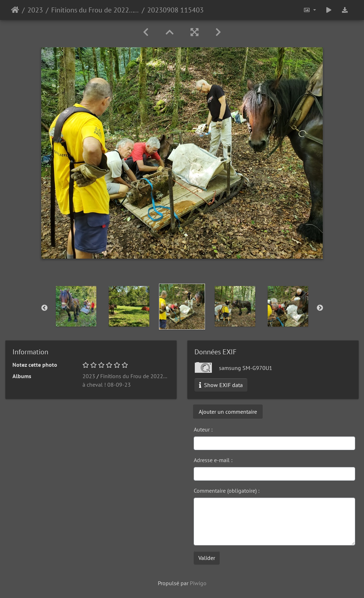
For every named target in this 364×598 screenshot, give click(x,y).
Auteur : (203, 429)
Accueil (15, 10)
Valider (207, 558)
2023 (35, 10)
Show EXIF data (221, 385)
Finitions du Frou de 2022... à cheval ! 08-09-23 (95, 10)
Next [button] (320, 308)
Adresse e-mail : (213, 460)
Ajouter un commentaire (228, 412)
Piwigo (198, 583)
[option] (76, 306)
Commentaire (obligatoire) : (227, 491)
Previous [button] (44, 308)
